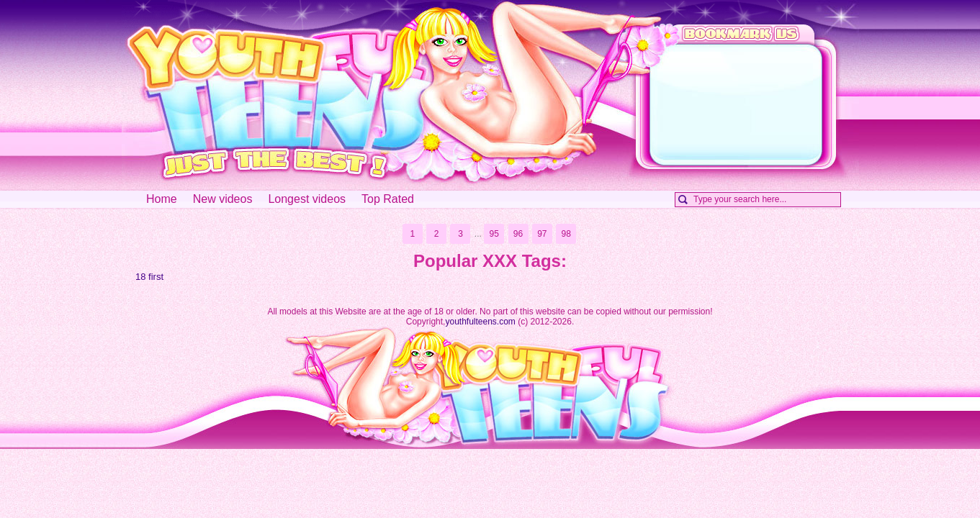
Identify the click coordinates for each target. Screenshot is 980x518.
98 (566, 234)
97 (542, 234)
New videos (223, 199)
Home (162, 199)
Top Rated (388, 199)
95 (494, 234)
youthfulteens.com (480, 322)
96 (518, 234)
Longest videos (307, 199)
